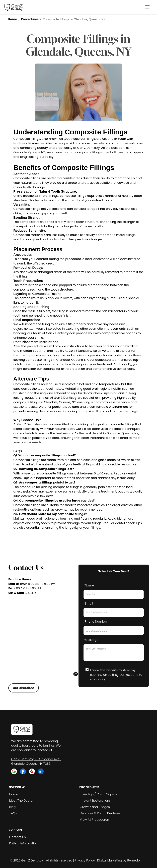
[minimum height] (114, 653)
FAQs (13, 813)
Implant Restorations (95, 801)
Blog (12, 807)
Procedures (30, 19)
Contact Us (17, 837)
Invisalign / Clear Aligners (99, 794)
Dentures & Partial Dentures (100, 813)
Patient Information (23, 843)
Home (12, 19)
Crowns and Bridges (95, 807)
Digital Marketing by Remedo (119, 860)
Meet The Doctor (21, 801)
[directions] (76, 676)
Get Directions (24, 688)
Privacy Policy (85, 860)
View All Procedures (94, 820)
